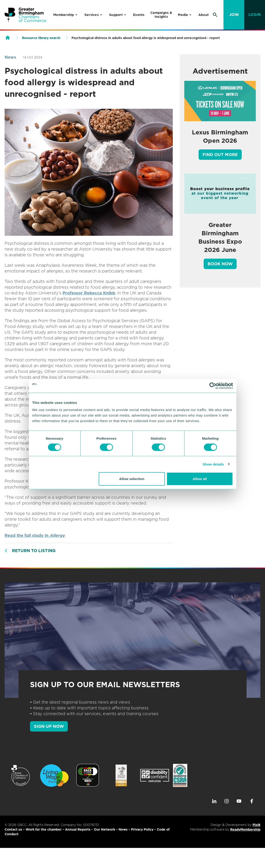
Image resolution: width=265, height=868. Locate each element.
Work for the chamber (44, 829)
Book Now (220, 264)
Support (116, 15)
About (204, 15)
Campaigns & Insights (161, 15)
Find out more (220, 155)
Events (139, 15)
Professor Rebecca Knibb (89, 293)
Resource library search (41, 38)
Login (255, 15)
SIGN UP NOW (49, 726)
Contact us (13, 829)
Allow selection (132, 479)
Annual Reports (78, 829)
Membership (64, 15)
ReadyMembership (245, 829)
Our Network (104, 829)
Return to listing (34, 551)
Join (234, 15)
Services (92, 15)
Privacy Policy (142, 829)
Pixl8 (256, 825)
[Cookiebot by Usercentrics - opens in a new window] (213, 386)
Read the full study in (35, 535)
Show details (213, 464)
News (10, 57)
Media (183, 15)
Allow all (200, 479)
